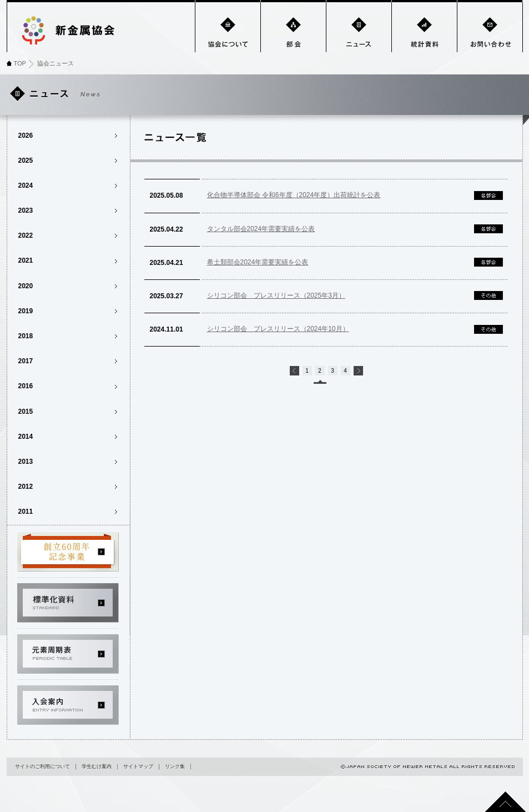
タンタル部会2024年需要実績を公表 (261, 229)
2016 (26, 386)
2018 (26, 336)
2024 (26, 186)
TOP (20, 63)
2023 (26, 210)
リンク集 (175, 766)
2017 (26, 361)
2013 (26, 462)
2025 (26, 161)
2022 (26, 235)
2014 (26, 437)
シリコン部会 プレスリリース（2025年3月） (276, 295)
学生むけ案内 (97, 766)
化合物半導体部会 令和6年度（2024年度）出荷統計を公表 (294, 195)
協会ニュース (56, 63)
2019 (26, 311)
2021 (26, 260)
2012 (26, 487)
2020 (26, 286)
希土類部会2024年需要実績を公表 (258, 262)
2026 (26, 136)
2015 (26, 412)
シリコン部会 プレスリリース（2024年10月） (278, 329)
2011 (26, 512)
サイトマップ (138, 766)
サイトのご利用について (42, 766)
